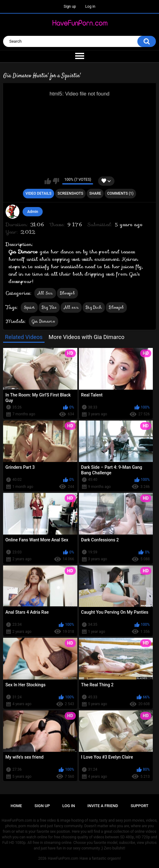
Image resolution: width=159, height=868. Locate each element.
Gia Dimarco (43, 321)
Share (95, 193)
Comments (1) (120, 193)
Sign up (70, 6)
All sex (71, 307)
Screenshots (70, 193)
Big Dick (94, 307)
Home (16, 806)
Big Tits (49, 307)
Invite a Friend (103, 806)
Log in (90, 6)
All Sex (45, 293)
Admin (33, 212)
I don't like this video (56, 181)
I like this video (48, 181)
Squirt (29, 307)
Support (140, 806)
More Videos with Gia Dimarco (86, 337)
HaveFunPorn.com (63, 858)
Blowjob (67, 293)
